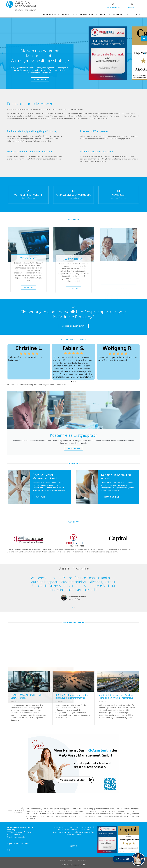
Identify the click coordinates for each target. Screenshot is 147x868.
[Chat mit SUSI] (138, 859)
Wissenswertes (120, 15)
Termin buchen (73, 448)
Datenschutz (83, 861)
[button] (3, 53)
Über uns (105, 15)
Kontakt (63, 861)
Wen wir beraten (88, 15)
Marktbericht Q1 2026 (91, 665)
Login (136, 15)
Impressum (72, 861)
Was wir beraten (51, 15)
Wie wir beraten (70, 15)
